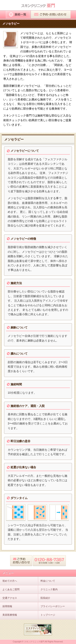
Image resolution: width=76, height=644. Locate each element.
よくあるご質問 (11, 589)
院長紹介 (45, 598)
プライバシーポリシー (53, 606)
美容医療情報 (10, 615)
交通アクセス (10, 598)
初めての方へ (10, 581)
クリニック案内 (49, 589)
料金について (48, 581)
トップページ (48, 615)
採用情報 (7, 606)
